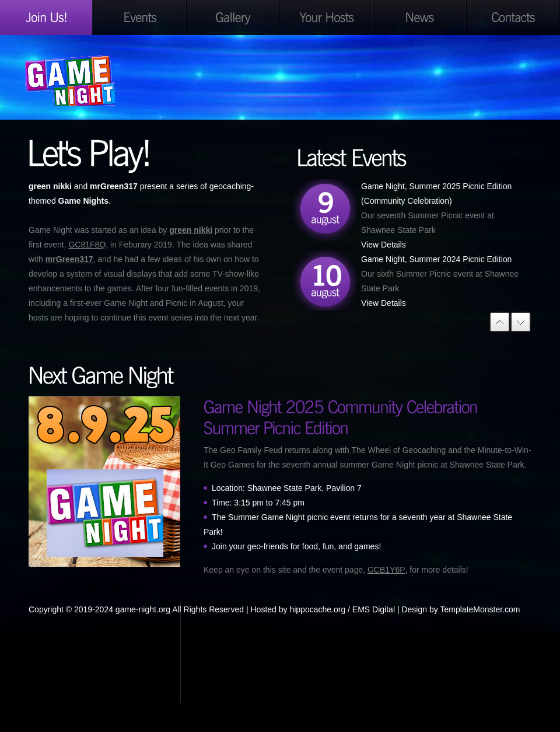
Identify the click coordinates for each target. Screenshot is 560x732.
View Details (384, 245)
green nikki (191, 230)
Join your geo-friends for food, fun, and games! (296, 546)
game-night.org (143, 609)
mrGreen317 (69, 259)
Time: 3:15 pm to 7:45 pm (258, 503)
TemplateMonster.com (480, 609)
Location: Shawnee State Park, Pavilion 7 (287, 488)
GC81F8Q (87, 245)
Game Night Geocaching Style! (105, 81)
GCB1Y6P (386, 570)
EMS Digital (374, 609)
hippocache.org (317, 609)
